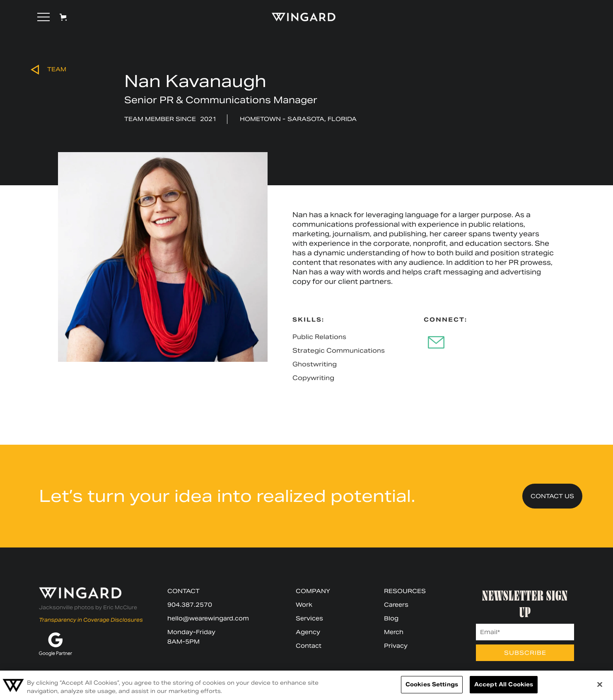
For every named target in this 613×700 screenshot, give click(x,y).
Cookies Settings (432, 684)
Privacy (396, 646)
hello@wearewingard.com (208, 618)
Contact (309, 646)
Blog (391, 618)
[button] (43, 17)
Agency (308, 632)
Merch (394, 632)
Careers (396, 605)
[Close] (600, 684)
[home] (300, 17)
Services (309, 618)
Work (304, 605)
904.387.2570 (190, 605)
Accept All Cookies (504, 684)
